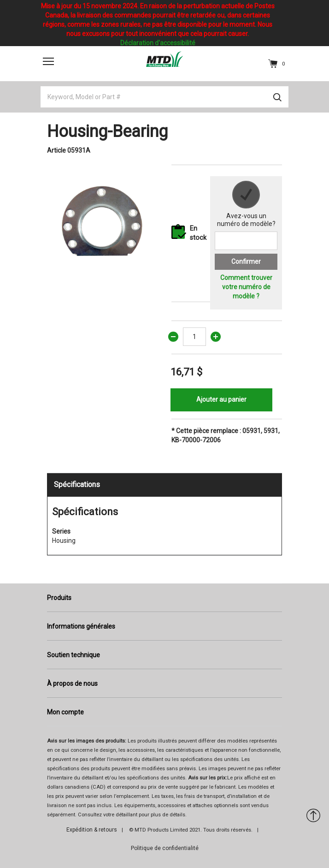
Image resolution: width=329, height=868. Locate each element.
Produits (59, 598)
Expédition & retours (92, 830)
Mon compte (65, 712)
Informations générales (81, 626)
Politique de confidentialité (165, 848)
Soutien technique (73, 655)
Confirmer (246, 262)
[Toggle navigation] (48, 61)
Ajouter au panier (221, 399)
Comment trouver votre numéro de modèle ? (246, 287)
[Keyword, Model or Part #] (164, 97)
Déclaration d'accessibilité (158, 43)
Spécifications (77, 485)
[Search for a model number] (246, 241)
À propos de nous (72, 684)
